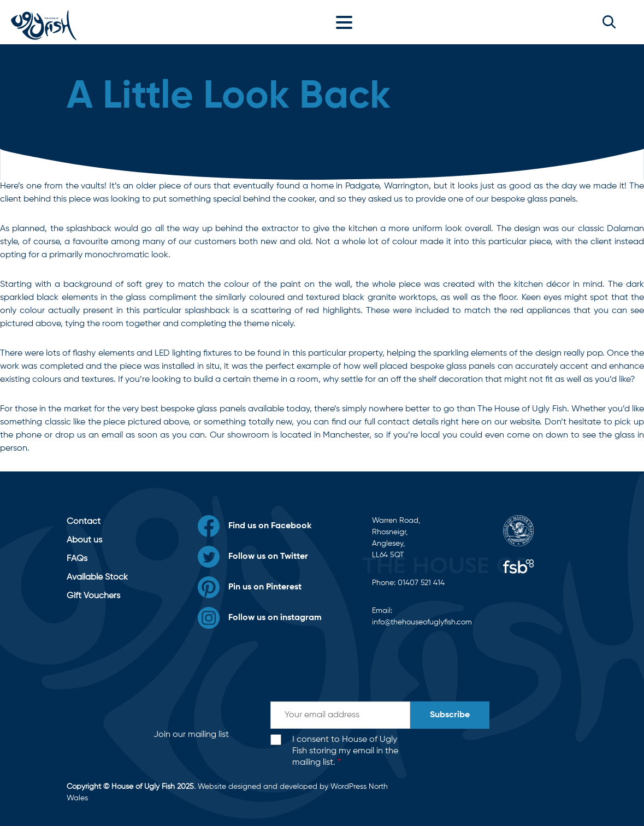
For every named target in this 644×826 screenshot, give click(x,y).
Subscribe (450, 715)
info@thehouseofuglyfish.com (422, 622)
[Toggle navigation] (347, 22)
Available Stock (97, 577)
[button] (609, 22)
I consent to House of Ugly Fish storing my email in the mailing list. (345, 751)
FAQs (77, 559)
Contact (84, 522)
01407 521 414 (421, 583)
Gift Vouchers (93, 596)
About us (84, 540)
